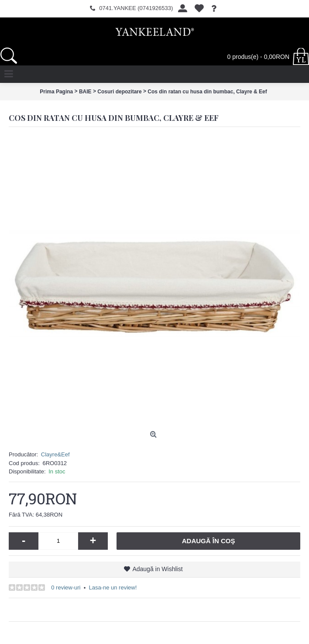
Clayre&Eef (55, 454)
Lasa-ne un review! (113, 587)
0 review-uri (66, 587)
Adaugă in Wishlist (157, 569)
